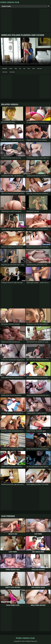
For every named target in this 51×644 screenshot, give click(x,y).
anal (34, 68)
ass (24, 68)
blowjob (5, 68)
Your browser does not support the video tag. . (25, 52)
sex (20, 68)
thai (16, 68)
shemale (5, 72)
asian (11, 68)
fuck (29, 68)
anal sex (39, 68)
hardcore (12, 72)
